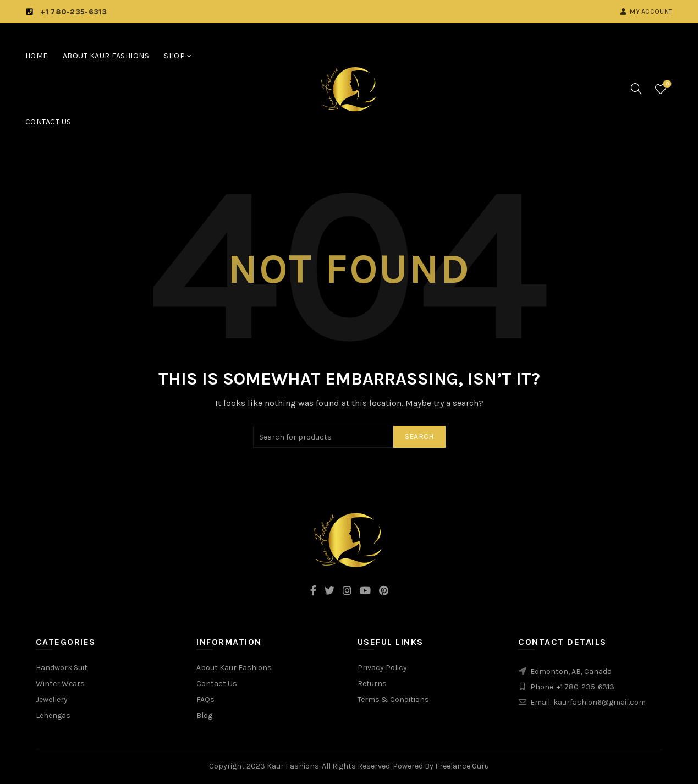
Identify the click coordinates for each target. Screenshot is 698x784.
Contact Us (48, 122)
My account (646, 12)
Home (37, 56)
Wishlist (666, 84)
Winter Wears (60, 684)
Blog (204, 716)
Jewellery (52, 700)
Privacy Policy (382, 668)
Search (419, 437)
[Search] (636, 89)
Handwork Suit (62, 668)
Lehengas (53, 716)
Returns (372, 684)
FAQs (205, 700)
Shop (174, 56)
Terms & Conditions (393, 700)
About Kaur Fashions (106, 56)
